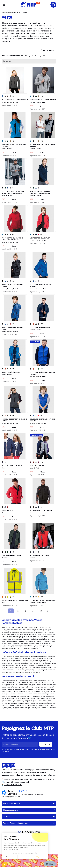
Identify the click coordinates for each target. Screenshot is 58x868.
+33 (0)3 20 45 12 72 (13, 785)
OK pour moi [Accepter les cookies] (41, 857)
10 (42, 611)
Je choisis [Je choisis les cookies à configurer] (25, 857)
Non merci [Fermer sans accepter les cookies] (10, 857)
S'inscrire (46, 744)
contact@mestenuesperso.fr (17, 782)
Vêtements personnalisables (11, 12)
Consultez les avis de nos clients (32, 794)
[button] (5, 864)
